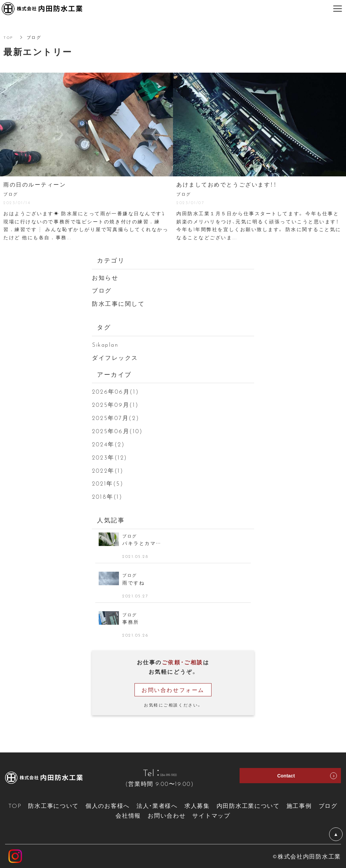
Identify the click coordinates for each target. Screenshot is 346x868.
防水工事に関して (118, 303)
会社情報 (128, 815)
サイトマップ (211, 815)
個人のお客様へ (108, 805)
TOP (9, 37)
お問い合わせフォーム (173, 690)
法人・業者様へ (157, 805)
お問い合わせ (167, 815)
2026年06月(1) (115, 391)
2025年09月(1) (115, 404)
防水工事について (53, 805)
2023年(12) (110, 457)
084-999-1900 (168, 772)
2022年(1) (108, 470)
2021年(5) (108, 483)
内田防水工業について (248, 805)
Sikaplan (105, 344)
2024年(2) (108, 444)
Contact (286, 778)
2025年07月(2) (116, 417)
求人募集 (197, 805)
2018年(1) (107, 496)
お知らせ (105, 277)
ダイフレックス (115, 357)
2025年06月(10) (117, 431)
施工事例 (299, 805)
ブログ (102, 290)
